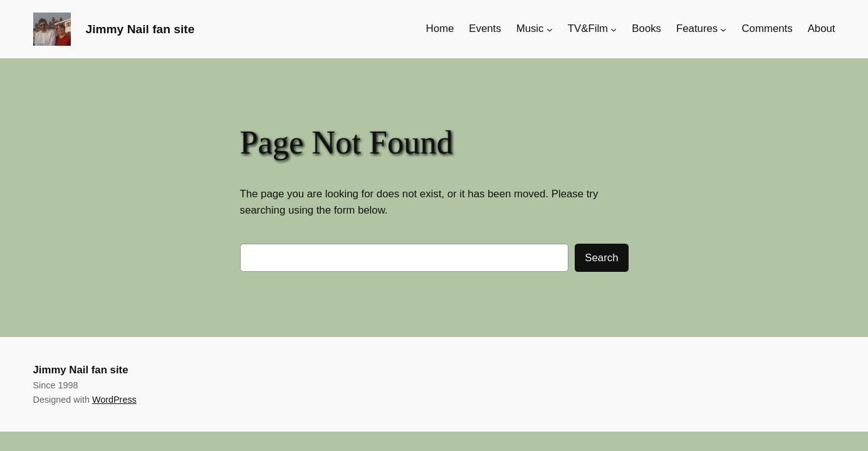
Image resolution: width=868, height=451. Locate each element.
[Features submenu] (723, 29)
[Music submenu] (550, 29)
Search (601, 258)
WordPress (114, 400)
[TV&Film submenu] (614, 29)
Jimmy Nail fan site (140, 29)
